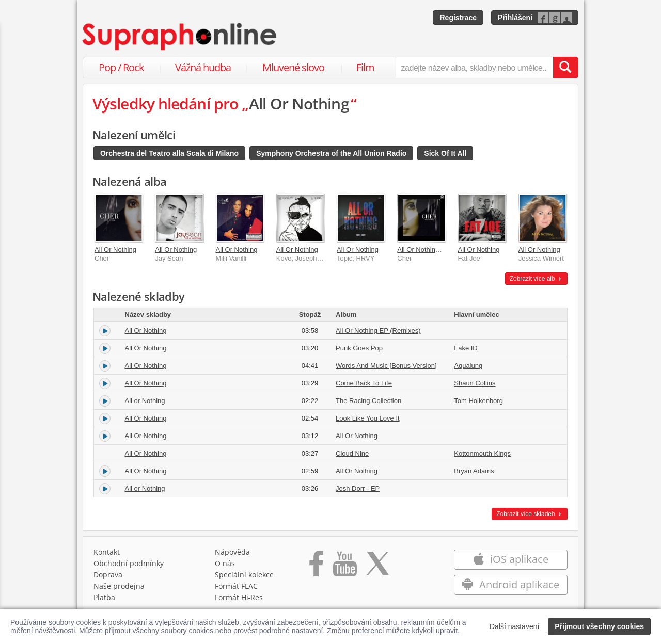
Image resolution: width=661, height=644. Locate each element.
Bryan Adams (474, 471)
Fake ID (466, 348)
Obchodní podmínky (129, 563)
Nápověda (232, 552)
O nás (225, 563)
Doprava (108, 575)
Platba (104, 597)
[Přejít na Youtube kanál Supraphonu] (344, 567)
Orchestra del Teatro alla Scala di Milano (169, 153)
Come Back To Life (364, 383)
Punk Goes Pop (359, 348)
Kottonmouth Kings (482, 453)
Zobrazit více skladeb (530, 514)
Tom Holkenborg (478, 401)
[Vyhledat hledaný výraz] (565, 68)
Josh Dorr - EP (358, 488)
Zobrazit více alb (536, 279)
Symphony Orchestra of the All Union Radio (331, 153)
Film (365, 67)
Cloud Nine (352, 453)
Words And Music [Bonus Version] (386, 366)
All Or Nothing (115, 249)
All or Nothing (145, 401)
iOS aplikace (510, 559)
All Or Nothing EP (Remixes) (439, 249)
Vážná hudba (203, 67)
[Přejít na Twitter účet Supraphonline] (377, 567)
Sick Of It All (445, 153)
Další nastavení (515, 626)
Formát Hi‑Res (239, 597)
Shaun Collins (475, 383)
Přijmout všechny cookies (599, 626)
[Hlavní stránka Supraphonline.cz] (180, 37)
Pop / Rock (121, 67)
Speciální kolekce (244, 575)
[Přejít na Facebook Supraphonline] (316, 567)
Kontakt (107, 552)
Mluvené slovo (293, 67)
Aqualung (468, 366)
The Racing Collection (368, 401)
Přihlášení (515, 18)
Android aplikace (510, 584)
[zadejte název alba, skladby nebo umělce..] (474, 68)
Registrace (458, 18)
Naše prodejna (119, 586)
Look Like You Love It (368, 418)
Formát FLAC (236, 586)
